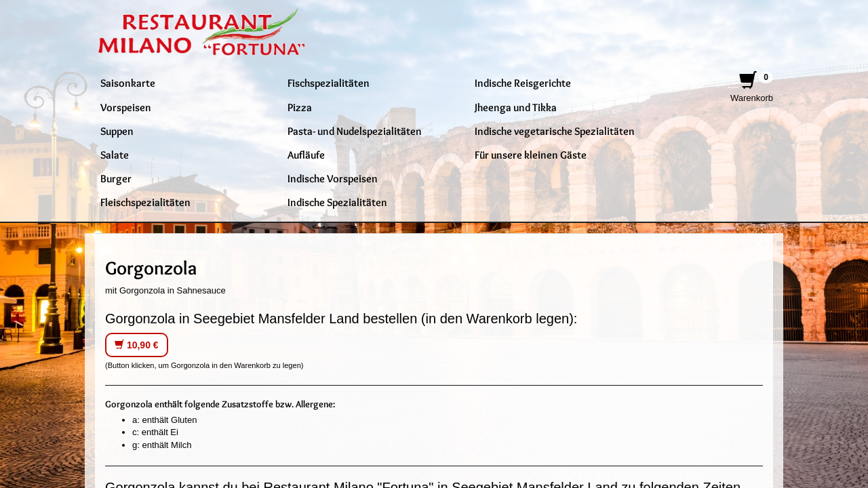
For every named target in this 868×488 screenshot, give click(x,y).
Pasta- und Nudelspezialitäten (355, 131)
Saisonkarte (128, 83)
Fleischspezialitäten (145, 202)
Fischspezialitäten (329, 83)
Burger (116, 178)
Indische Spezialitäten (337, 202)
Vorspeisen (126, 107)
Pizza (300, 107)
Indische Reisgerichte (523, 83)
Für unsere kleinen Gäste (531, 155)
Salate (115, 155)
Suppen (117, 131)
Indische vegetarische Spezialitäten (555, 131)
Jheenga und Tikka (516, 107)
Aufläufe (306, 155)
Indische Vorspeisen (333, 178)
